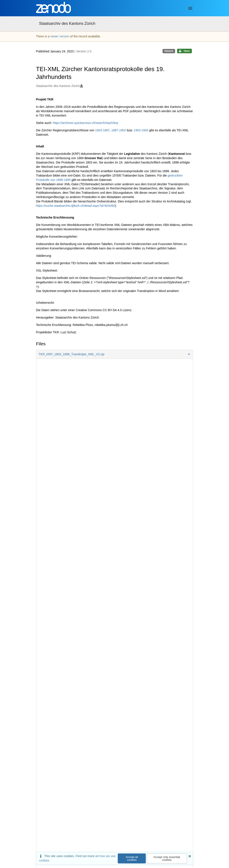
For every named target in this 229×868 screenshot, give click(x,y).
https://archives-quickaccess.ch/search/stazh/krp (85, 123)
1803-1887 (102, 130)
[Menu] (190, 8)
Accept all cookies (132, 858)
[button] (115, 354)
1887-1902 (119, 130)
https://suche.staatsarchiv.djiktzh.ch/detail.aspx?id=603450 (76, 206)
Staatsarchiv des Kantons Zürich (67, 23)
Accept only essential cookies (167, 858)
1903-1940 (141, 130)
